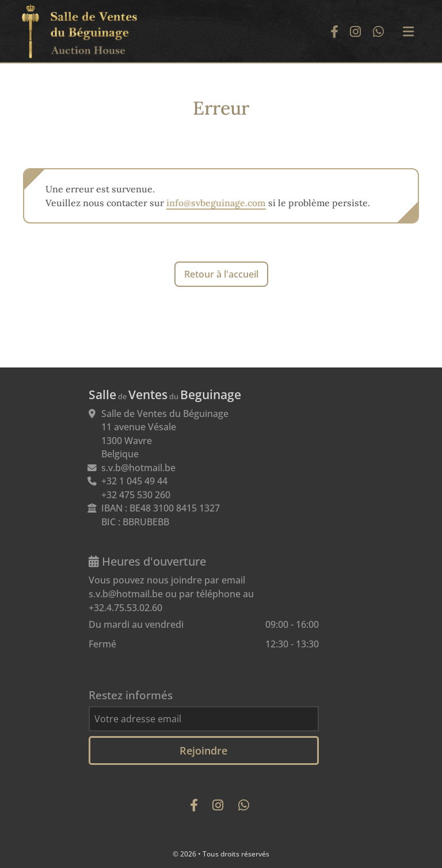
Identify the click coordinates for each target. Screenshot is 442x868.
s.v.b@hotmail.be (138, 468)
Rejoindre (203, 750)
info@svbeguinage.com (216, 203)
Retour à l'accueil (221, 274)
